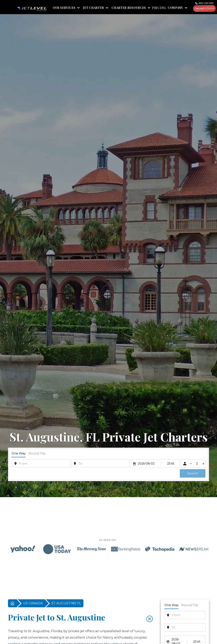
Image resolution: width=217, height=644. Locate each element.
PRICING (159, 8)
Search (193, 474)
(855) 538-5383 (207, 3)
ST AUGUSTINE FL (66, 604)
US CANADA (33, 604)
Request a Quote (205, 9)
